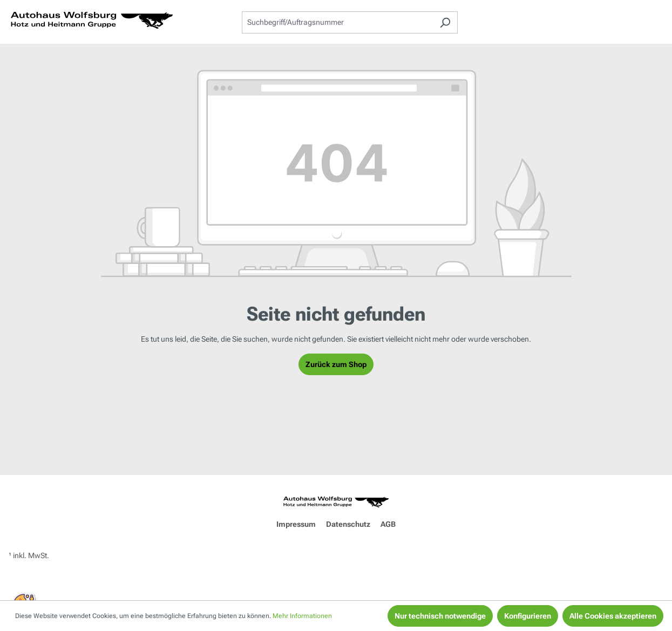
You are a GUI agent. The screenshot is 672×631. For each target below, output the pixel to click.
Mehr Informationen (302, 616)
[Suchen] (445, 22)
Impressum (296, 524)
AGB (388, 524)
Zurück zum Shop (336, 364)
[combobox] (337, 22)
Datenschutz (348, 524)
